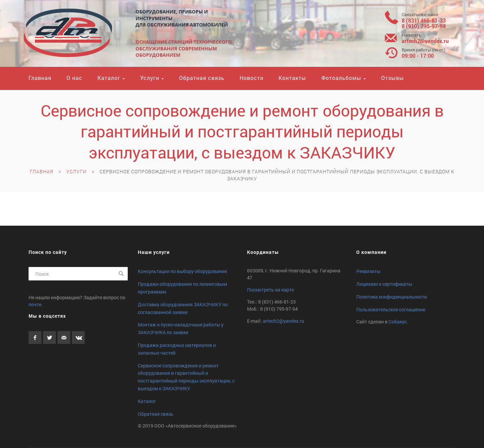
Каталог (109, 78)
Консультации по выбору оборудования (182, 271)
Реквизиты (368, 271)
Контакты (292, 78)
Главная (40, 78)
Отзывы (393, 78)
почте (35, 304)
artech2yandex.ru (425, 41)
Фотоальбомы (341, 78)
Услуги (150, 78)
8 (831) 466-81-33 (424, 20)
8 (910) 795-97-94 (424, 26)
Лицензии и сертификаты (384, 284)
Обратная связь (202, 78)
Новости (252, 78)
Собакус (398, 322)
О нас (74, 78)
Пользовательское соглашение (391, 309)
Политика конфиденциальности (392, 297)
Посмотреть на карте (270, 290)
